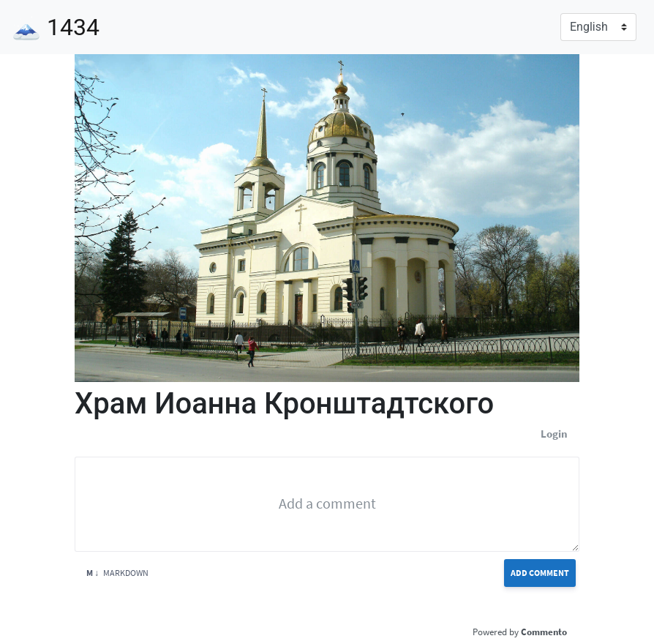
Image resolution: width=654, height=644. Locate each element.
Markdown (117, 573)
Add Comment (540, 573)
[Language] (598, 27)
